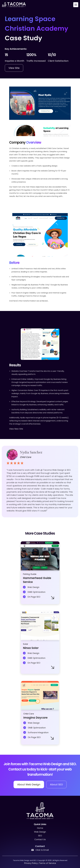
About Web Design (29, 784)
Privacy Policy (31, 863)
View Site (14, 68)
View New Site (16, 429)
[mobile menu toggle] (76, 5)
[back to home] (14, 5)
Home (40, 828)
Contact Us (40, 839)
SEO (40, 836)
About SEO (56, 784)
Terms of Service (47, 863)
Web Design (40, 832)
